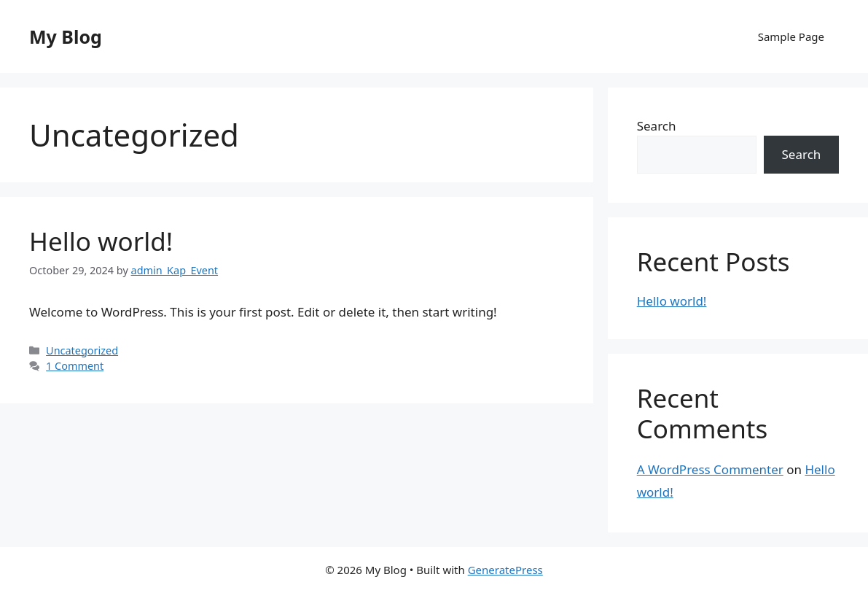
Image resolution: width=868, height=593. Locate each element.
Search (657, 126)
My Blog (66, 36)
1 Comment (75, 366)
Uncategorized (82, 350)
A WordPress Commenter (710, 469)
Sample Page (791, 36)
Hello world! (101, 241)
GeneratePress (505, 570)
